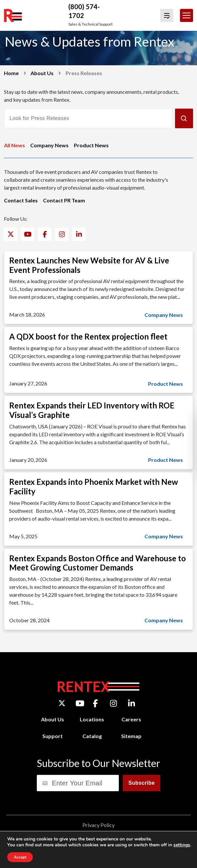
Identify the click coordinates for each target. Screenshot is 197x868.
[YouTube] (28, 234)
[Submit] (184, 118)
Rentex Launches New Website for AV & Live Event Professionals (89, 265)
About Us (42, 73)
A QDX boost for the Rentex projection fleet (88, 336)
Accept (20, 857)
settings (182, 845)
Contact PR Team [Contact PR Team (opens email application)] (64, 200)
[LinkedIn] (79, 234)
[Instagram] (62, 234)
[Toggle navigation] (186, 15)
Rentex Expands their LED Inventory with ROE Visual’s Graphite (92, 410)
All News (14, 145)
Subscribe (142, 783)
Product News (91, 145)
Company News (49, 145)
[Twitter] (11, 234)
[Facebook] (45, 234)
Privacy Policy (98, 825)
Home (11, 73)
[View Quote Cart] (167, 15)
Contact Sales (21, 200)
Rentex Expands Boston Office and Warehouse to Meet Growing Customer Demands (98, 563)
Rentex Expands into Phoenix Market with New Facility (94, 486)
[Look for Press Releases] (88, 118)
